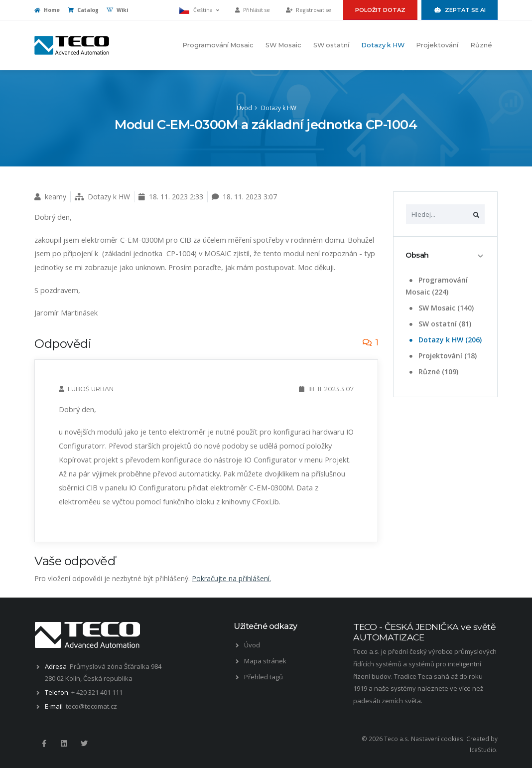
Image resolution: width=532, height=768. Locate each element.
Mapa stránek (265, 661)
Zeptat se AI (460, 10)
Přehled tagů (264, 677)
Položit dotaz (380, 10)
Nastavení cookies (437, 739)
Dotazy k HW (383, 45)
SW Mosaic (283, 45)
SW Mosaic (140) (441, 308)
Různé (481, 45)
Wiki (117, 10)
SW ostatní (331, 45)
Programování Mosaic (218, 45)
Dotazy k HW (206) (445, 340)
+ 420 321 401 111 (97, 692)
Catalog (83, 10)
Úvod (244, 108)
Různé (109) (433, 372)
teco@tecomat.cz (91, 706)
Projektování (437, 45)
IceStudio (483, 750)
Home (47, 10)
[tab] (445, 255)
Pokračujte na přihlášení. (231, 578)
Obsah (417, 255)
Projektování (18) (442, 356)
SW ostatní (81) (439, 324)
